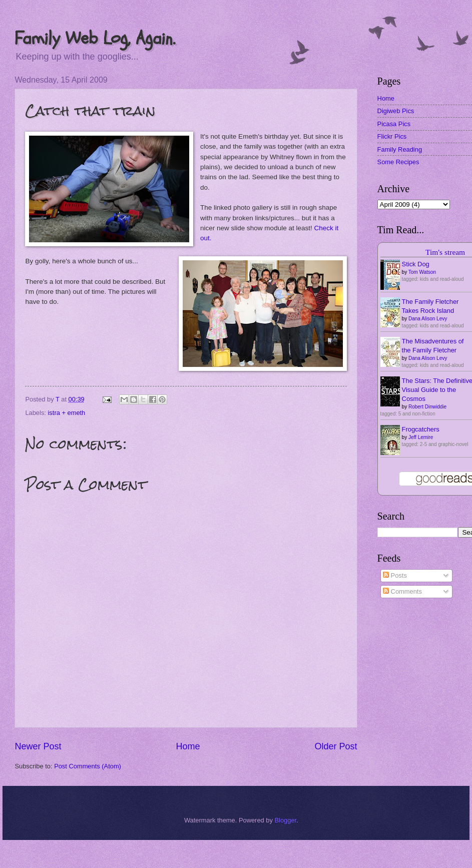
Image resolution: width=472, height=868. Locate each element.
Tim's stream (445, 252)
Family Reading (400, 149)
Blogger (285, 820)
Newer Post (38, 746)
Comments (402, 591)
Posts (395, 575)
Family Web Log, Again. (95, 38)
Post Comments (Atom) (88, 766)
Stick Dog (416, 264)
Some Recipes (398, 162)
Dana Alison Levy (428, 319)
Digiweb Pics (396, 111)
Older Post (336, 746)
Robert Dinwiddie (427, 407)
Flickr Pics (392, 136)
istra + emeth (67, 413)
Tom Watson (422, 272)
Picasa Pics (394, 124)
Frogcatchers (421, 429)
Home (188, 746)
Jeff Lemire (421, 437)
